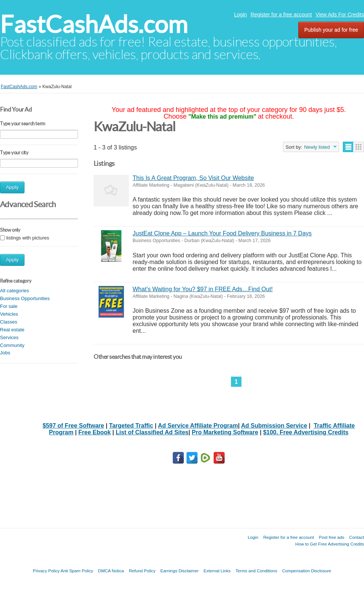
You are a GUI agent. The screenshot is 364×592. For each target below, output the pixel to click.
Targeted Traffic (131, 426)
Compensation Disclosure (306, 571)
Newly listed (317, 147)
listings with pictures (28, 238)
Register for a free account (281, 15)
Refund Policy (142, 571)
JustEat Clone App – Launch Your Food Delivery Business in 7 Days (222, 233)
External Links (217, 571)
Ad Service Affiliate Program (198, 426)
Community (12, 345)
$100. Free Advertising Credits (306, 432)
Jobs (5, 353)
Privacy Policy (46, 571)
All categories (14, 291)
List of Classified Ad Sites (152, 432)
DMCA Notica (111, 571)
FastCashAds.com (94, 24)
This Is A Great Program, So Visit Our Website (193, 178)
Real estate (12, 330)
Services (9, 337)
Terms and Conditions (256, 571)
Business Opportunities (25, 298)
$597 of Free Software (73, 426)
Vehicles (9, 314)
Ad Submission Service (274, 426)
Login (240, 15)
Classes (9, 322)
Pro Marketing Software (225, 432)
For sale (9, 306)
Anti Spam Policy (77, 571)
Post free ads (331, 537)
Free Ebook (95, 432)
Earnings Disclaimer (180, 571)
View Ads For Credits (340, 15)
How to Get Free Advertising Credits (330, 544)
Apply (12, 187)
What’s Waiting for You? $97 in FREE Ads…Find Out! (203, 289)
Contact (357, 537)
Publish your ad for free (331, 30)
